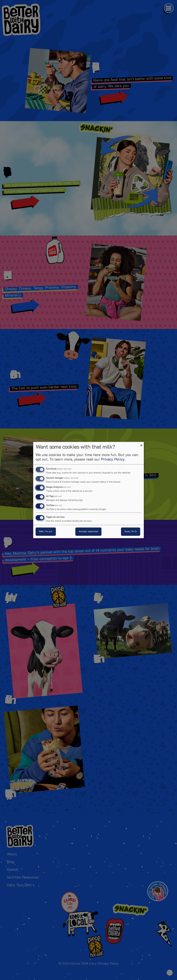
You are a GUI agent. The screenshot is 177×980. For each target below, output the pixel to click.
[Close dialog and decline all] (141, 444)
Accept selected (88, 531)
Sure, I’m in (131, 531)
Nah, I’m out (46, 531)
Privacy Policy (113, 460)
